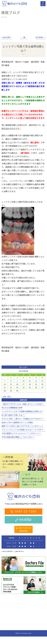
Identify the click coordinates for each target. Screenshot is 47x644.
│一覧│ (23, 37)
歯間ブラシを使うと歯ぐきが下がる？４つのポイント (22, 426)
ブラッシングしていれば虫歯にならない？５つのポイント (24, 430)
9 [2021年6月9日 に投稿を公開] (17, 381)
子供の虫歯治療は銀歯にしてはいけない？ (18, 437)
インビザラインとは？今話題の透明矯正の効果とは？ (22, 411)
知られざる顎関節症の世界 (12, 408)
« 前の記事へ (7, 37)
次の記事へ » (40, 37)
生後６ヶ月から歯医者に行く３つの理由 (17, 422)
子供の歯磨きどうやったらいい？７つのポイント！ (22, 433)
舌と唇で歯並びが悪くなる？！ (14, 415)
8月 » (10, 397)
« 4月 (4, 397)
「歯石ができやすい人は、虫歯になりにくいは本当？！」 (24, 404)
